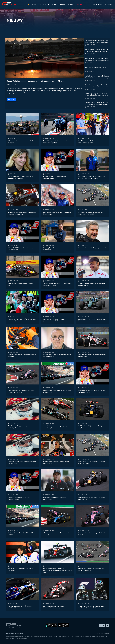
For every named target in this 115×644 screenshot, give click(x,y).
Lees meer (11, 100)
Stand (71, 4)
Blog (7, 633)
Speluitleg (44, 4)
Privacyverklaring (18, 633)
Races (63, 4)
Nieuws (80, 4)
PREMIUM (32, 4)
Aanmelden (98, 4)
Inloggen (109, 4)
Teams (55, 4)
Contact (11, 633)
